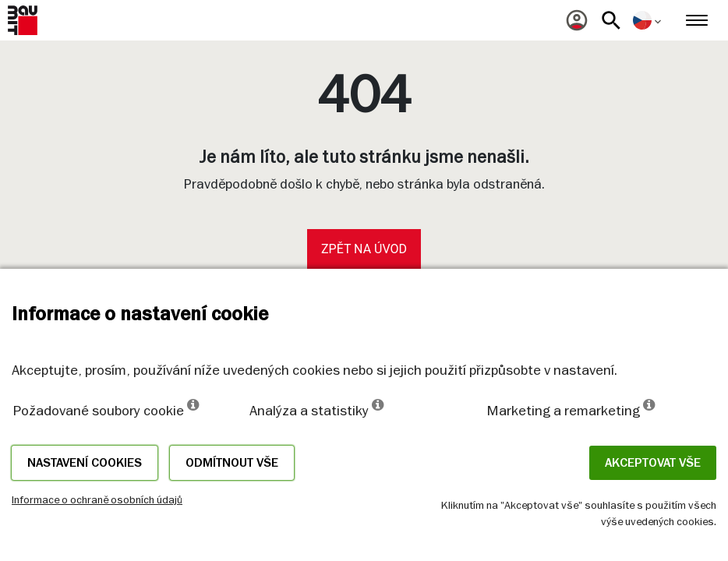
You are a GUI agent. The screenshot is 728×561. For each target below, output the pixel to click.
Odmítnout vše (232, 463)
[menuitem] (577, 20)
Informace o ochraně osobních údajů (97, 499)
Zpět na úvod (364, 249)
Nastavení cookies (85, 463)
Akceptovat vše (653, 463)
